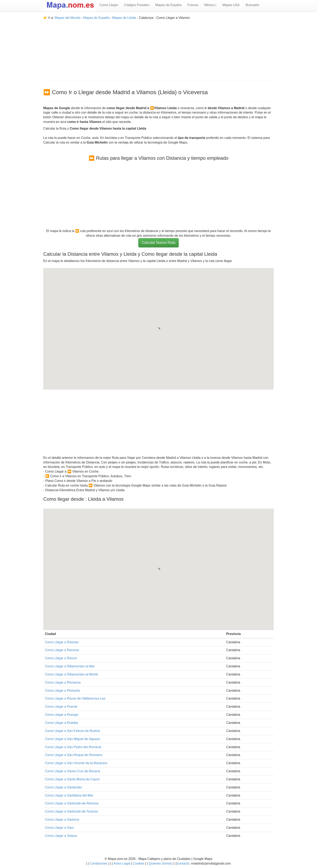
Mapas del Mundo (67, 18)
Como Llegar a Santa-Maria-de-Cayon (72, 779)
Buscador (253, 5)
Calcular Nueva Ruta (158, 243)
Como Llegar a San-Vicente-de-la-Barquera (76, 763)
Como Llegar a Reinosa (62, 650)
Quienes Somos (160, 863)
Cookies (139, 863)
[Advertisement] (158, 49)
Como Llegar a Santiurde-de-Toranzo (71, 811)
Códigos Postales (137, 5)
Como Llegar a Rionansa (63, 682)
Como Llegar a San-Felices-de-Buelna (72, 731)
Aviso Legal (122, 863)
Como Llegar (109, 5)
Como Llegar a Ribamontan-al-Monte (71, 674)
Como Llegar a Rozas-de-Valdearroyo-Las (75, 698)
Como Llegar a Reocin (61, 658)
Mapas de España (168, 5)
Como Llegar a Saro (59, 828)
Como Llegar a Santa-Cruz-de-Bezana (72, 771)
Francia (193, 5)
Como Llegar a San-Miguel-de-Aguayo (72, 739)
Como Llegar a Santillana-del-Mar (69, 795)
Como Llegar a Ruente (61, 707)
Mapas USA (231, 5)
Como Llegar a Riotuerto (62, 691)
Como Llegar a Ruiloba (61, 723)
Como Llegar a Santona (62, 820)
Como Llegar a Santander (63, 787)
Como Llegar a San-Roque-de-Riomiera (73, 755)
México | (210, 5)
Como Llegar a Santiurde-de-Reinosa (72, 803)
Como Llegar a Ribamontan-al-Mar (70, 666)
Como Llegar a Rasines (62, 642)
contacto (183, 863)
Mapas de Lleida (124, 18)
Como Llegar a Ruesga (62, 715)
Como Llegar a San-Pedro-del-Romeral (73, 747)
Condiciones (99, 863)
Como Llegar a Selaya (61, 836)
